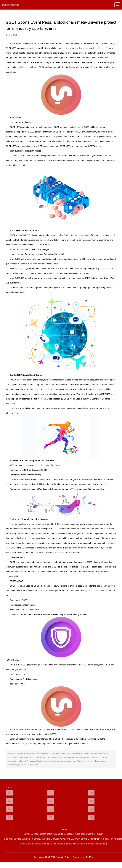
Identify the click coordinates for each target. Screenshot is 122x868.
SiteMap (89, 857)
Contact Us (78, 857)
